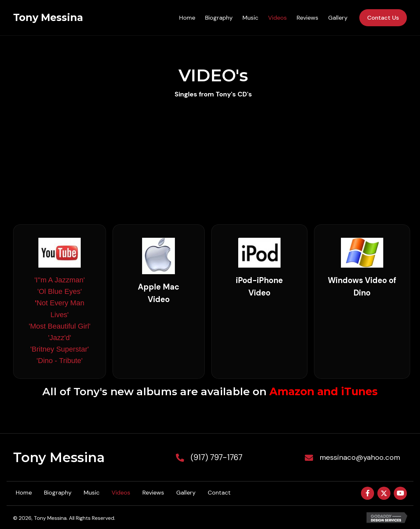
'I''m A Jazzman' (60, 280)
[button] (367, 493)
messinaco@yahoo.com (360, 457)
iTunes (359, 391)
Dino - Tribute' (60, 361)
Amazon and (304, 391)
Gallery (186, 493)
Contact (219, 493)
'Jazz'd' (60, 338)
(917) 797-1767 (217, 457)
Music (92, 493)
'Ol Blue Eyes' (60, 291)
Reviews (153, 493)
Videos (121, 493)
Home (24, 493)
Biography (58, 493)
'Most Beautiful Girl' (59, 326)
